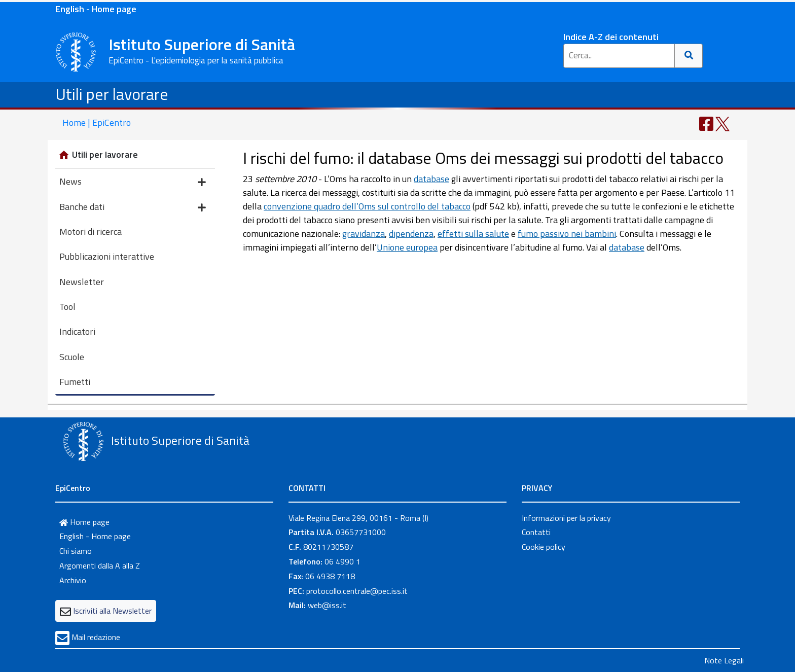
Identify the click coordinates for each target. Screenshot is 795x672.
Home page (84, 522)
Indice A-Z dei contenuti (611, 37)
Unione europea (407, 247)
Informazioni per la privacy (566, 518)
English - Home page (96, 9)
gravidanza (364, 234)
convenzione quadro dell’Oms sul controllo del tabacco (367, 206)
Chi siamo (76, 551)
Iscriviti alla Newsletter (112, 611)
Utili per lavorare (112, 94)
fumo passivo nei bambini (567, 234)
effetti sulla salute (473, 234)
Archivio (73, 580)
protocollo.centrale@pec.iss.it (357, 591)
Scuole (72, 357)
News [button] (133, 182)
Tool (67, 307)
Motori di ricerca (91, 232)
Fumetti (75, 382)
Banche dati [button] (133, 208)
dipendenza (411, 234)
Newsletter (82, 282)
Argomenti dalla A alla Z (100, 565)
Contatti (536, 532)
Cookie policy (544, 547)
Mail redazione (96, 637)
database (431, 179)
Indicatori (77, 331)
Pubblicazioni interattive (107, 256)
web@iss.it (327, 605)
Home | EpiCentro (97, 122)
